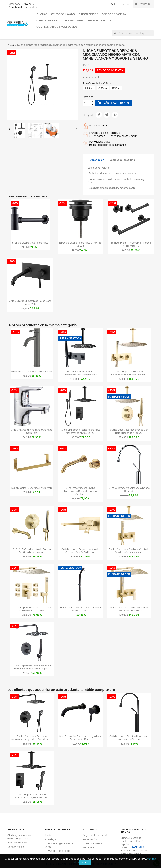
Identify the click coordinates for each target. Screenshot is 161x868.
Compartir (99, 115)
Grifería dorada (100, 20)
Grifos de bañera (114, 14)
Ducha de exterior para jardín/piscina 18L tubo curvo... (80, 609)
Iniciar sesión (90, 839)
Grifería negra (74, 20)
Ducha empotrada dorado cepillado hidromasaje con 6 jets (32, 609)
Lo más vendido (16, 847)
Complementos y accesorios (57, 27)
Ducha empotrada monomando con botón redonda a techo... (129, 431)
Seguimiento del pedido (96, 835)
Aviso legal (51, 839)
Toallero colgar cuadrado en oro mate (32, 488)
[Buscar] (133, 33)
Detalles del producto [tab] (122, 160)
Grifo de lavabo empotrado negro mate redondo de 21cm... (80, 738)
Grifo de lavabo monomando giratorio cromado (129, 489)
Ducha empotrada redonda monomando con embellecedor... (80, 373)
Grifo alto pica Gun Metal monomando (32, 371)
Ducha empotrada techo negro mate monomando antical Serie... (80, 431)
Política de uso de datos (25, 7)
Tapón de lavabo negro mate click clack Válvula (80, 244)
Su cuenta (90, 829)
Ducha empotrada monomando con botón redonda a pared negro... (32, 667)
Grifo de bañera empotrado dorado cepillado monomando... (32, 551)
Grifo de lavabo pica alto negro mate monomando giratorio (129, 738)
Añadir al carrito (114, 103)
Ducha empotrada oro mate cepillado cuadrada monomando (129, 609)
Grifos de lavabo (63, 14)
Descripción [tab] (97, 160)
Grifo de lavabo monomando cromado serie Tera (32, 431)
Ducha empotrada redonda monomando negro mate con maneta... (32, 738)
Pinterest (115, 115)
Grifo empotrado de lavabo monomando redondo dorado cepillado (80, 491)
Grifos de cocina (48, 20)
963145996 (27, 4)
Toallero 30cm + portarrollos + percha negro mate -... (131, 244)
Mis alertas (89, 847)
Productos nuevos (17, 843)
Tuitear (107, 115)
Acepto (85, 862)
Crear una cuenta (92, 843)
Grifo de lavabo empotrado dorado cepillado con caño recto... (80, 551)
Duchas (42, 14)
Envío (48, 835)
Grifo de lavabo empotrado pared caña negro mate (30, 302)
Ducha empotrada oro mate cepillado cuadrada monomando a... (129, 551)
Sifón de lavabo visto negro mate (30, 243)
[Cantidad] (87, 103)
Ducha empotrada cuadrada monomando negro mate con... (32, 796)
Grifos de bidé (88, 14)
